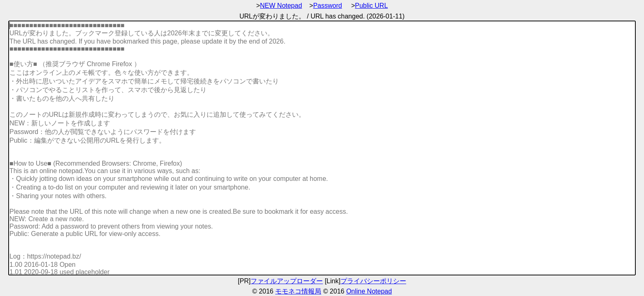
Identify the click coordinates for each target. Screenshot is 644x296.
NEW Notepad (281, 6)
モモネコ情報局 (298, 291)
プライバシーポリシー (373, 281)
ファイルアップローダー (287, 281)
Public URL (371, 6)
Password (327, 6)
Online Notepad (369, 291)
